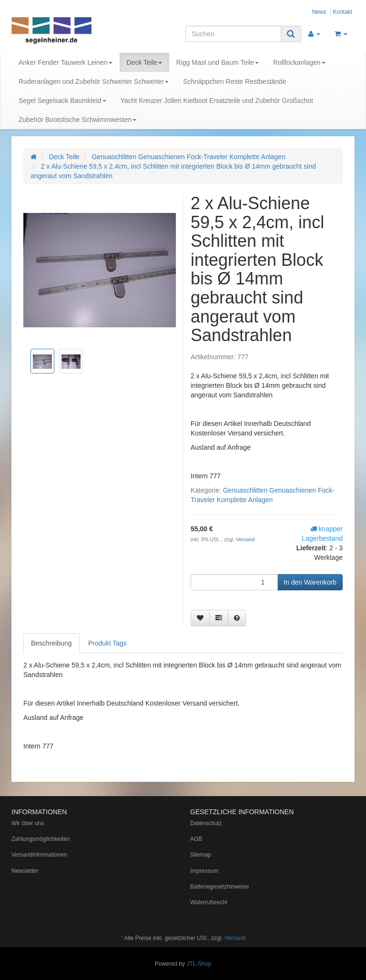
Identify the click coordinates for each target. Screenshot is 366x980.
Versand (245, 539)
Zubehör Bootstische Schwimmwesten (77, 120)
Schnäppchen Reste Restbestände (234, 81)
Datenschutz (206, 823)
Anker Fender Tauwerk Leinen (66, 62)
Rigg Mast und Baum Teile (218, 62)
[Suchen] (233, 34)
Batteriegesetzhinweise (219, 887)
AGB (196, 839)
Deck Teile (144, 62)
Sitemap (201, 855)
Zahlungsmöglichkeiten (41, 839)
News (319, 12)
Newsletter (25, 871)
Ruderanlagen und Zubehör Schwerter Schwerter (94, 81)
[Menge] (234, 582)
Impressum (204, 871)
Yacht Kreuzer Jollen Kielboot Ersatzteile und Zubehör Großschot (217, 101)
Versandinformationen (39, 855)
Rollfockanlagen (299, 62)
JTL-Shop (199, 964)
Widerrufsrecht (209, 902)
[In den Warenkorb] (310, 582)
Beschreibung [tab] (51, 643)
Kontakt (343, 12)
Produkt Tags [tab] (107, 643)
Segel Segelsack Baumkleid (62, 101)
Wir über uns (28, 823)
